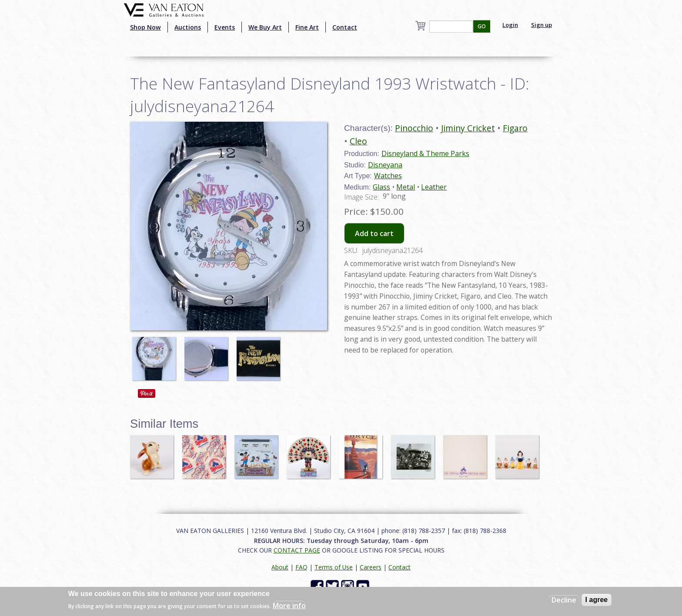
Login (510, 25)
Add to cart (374, 233)
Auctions (188, 27)
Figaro (515, 128)
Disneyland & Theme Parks (425, 153)
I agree (597, 600)
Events (225, 27)
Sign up (542, 25)
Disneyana (385, 165)
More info (289, 606)
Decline (564, 600)
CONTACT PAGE (297, 550)
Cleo (358, 141)
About (280, 567)
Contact (345, 27)
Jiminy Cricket (468, 128)
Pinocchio (414, 128)
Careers (371, 567)
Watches (388, 176)
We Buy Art (265, 27)
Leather (434, 187)
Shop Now (145, 27)
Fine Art (307, 27)
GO (482, 26)
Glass (381, 187)
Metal (406, 187)
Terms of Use (334, 567)
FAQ (301, 567)
